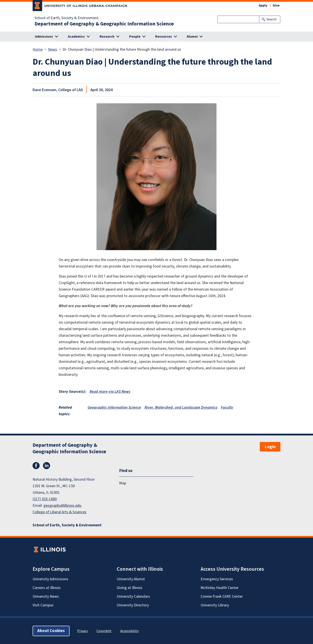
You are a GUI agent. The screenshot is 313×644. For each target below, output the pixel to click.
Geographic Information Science (114, 407)
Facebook (36, 466)
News (53, 49)
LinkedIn (47, 466)
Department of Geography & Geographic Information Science (104, 24)
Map (123, 483)
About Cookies (51, 631)
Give (276, 5)
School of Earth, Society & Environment (67, 18)
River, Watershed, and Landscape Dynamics (181, 407)
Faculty (227, 407)
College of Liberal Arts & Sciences (60, 512)
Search (271, 19)
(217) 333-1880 (45, 499)
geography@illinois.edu (62, 506)
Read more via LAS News (110, 392)
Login (270, 447)
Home (38, 49)
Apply (263, 5)
